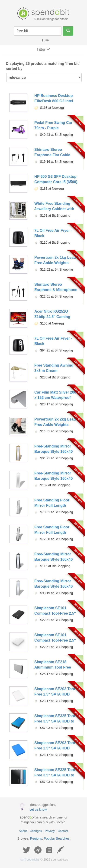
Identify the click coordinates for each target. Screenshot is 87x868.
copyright (29, 860)
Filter (44, 49)
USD (45, 41)
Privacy (50, 831)
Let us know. (39, 809)
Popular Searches (57, 838)
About (23, 831)
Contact (63, 831)
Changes (36, 831)
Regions (36, 838)
